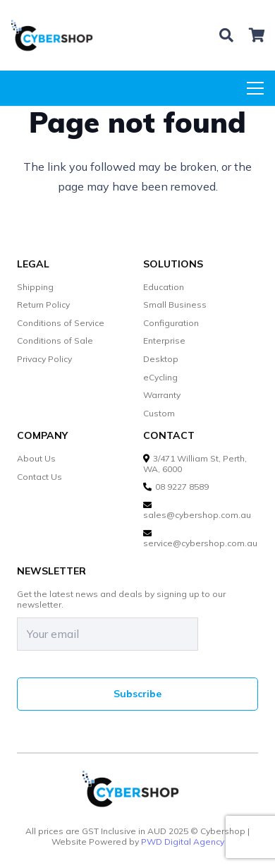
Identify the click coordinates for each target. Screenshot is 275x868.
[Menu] (255, 88)
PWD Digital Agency (183, 842)
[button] (226, 35)
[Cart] (257, 35)
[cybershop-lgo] (58, 35)
